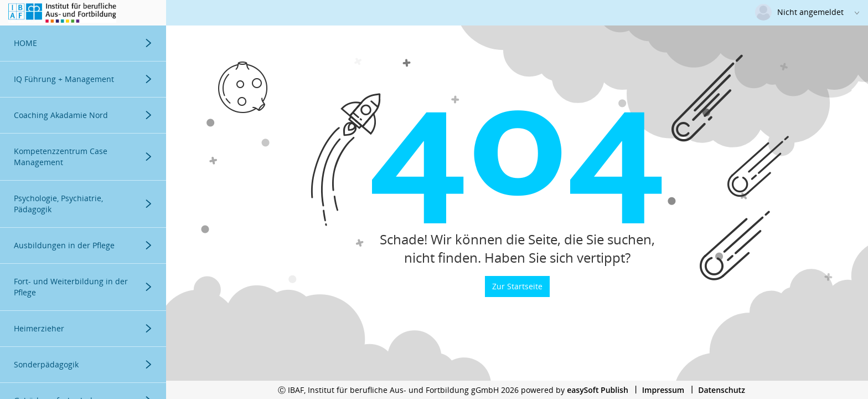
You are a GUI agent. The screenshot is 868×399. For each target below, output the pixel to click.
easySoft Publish (598, 390)
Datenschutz (722, 390)
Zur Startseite (517, 286)
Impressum (663, 390)
